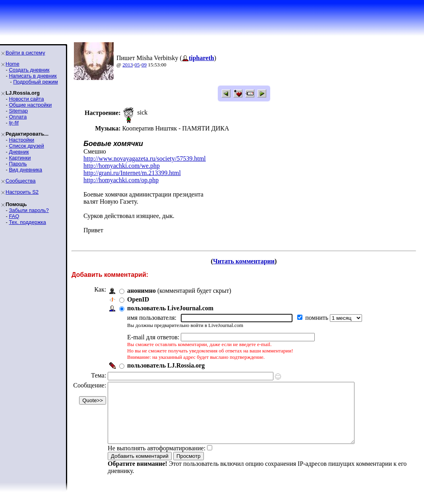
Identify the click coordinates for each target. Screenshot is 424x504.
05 (137, 65)
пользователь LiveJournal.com (170, 308)
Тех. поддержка (27, 222)
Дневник (19, 152)
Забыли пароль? (29, 210)
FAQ (14, 216)
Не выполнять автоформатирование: (157, 460)
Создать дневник (29, 70)
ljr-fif (14, 123)
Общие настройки (30, 105)
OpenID (138, 299)
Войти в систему (25, 53)
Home (13, 64)
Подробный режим (35, 82)
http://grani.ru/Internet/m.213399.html (132, 173)
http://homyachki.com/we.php (122, 166)
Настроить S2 (22, 192)
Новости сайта (26, 99)
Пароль (18, 164)
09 (144, 65)
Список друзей (26, 146)
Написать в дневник (33, 76)
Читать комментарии (244, 261)
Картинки (20, 158)
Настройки (21, 140)
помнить (318, 318)
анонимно (141, 291)
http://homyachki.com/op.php (121, 180)
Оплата (18, 117)
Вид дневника (25, 170)
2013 (128, 65)
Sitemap (18, 111)
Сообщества (21, 181)
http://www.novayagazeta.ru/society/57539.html (145, 159)
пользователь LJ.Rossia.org (166, 365)
